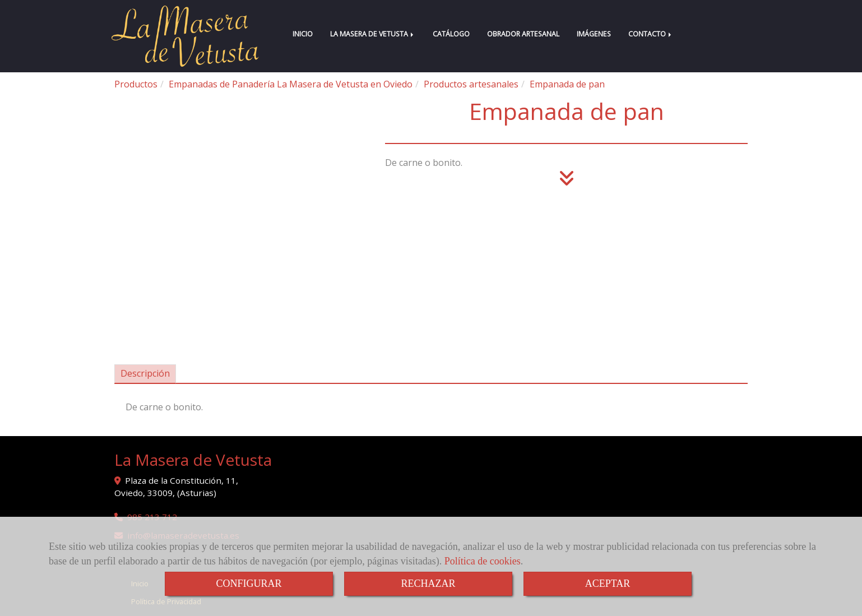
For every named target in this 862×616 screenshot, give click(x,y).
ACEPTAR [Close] (608, 583)
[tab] (145, 374)
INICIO (303, 34)
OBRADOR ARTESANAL (523, 34)
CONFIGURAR (249, 583)
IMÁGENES (594, 34)
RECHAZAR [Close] (428, 583)
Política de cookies (483, 561)
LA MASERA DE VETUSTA (373, 34)
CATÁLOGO (451, 34)
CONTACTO (651, 34)
